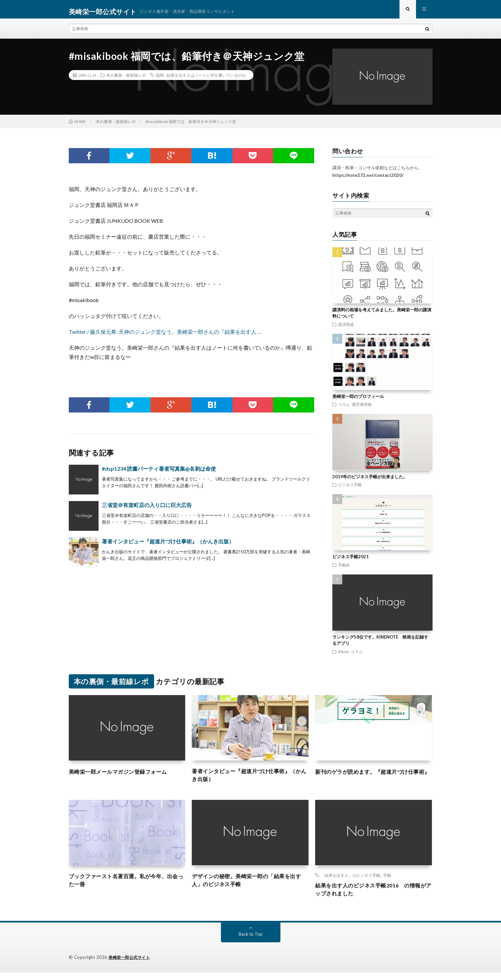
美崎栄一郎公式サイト (131, 965)
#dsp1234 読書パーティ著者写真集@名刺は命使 (159, 473)
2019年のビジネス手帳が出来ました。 (370, 481)
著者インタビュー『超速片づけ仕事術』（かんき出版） (168, 546)
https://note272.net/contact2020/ (368, 180)
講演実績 (346, 329)
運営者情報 (362, 409)
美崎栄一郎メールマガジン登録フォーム (124, 776)
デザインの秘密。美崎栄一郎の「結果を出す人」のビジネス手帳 (250, 887)
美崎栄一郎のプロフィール (358, 401)
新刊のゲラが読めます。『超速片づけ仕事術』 (373, 781)
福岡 (160, 80)
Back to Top (250, 942)
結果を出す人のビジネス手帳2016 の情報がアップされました (371, 897)
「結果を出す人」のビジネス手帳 (351, 882)
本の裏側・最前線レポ (126, 80)
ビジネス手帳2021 (351, 561)
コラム (344, 409)
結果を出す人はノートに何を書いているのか (206, 80)
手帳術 (344, 569)
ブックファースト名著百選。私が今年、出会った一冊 (127, 887)
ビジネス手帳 (350, 489)
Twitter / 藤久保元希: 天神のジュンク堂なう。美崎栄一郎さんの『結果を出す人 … (165, 336)
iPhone (343, 656)
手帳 (387, 882)
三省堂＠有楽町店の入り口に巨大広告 (147, 510)
